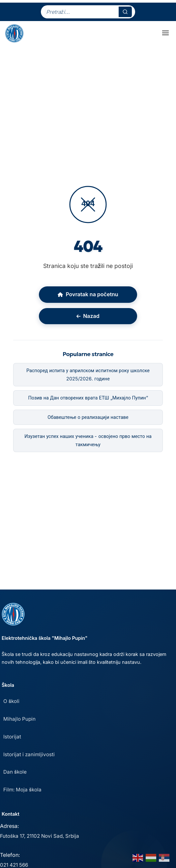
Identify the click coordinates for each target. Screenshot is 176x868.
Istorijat (12, 737)
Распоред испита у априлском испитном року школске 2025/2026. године (88, 374)
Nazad (88, 316)
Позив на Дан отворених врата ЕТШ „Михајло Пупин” (88, 398)
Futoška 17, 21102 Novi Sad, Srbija (40, 836)
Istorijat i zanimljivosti (29, 754)
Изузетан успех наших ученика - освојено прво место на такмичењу (88, 440)
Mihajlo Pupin (19, 719)
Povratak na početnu (88, 294)
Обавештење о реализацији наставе (88, 417)
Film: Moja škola (22, 790)
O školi (11, 701)
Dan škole (15, 772)
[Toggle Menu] (165, 33)
